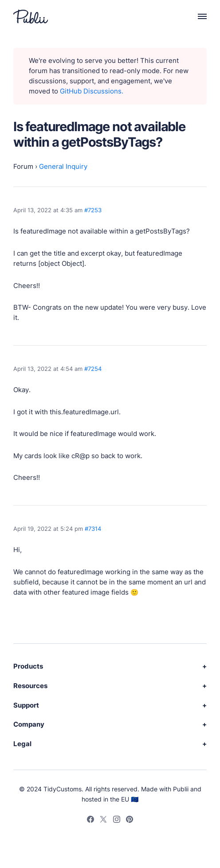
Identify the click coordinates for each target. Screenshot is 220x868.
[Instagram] (117, 821)
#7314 (93, 529)
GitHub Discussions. (92, 91)
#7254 (93, 369)
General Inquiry (63, 167)
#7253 (93, 210)
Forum (23, 167)
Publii (181, 789)
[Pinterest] (130, 821)
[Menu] (197, 16)
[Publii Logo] (31, 17)
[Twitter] (103, 821)
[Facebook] (90, 821)
